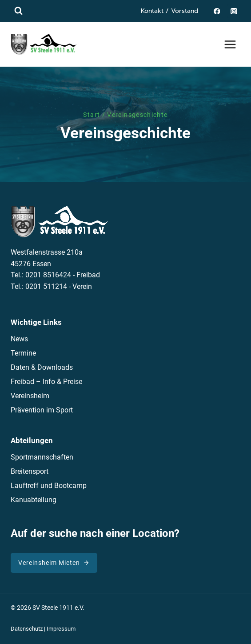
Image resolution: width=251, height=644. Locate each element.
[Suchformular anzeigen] (18, 11)
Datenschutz (27, 629)
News (19, 339)
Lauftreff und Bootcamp (49, 486)
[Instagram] (234, 11)
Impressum (61, 629)
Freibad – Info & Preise (46, 382)
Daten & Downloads (42, 367)
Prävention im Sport (42, 410)
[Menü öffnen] (230, 44)
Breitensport (30, 471)
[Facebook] (217, 11)
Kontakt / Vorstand (169, 11)
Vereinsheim (30, 396)
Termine (23, 353)
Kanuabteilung (34, 500)
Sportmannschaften (42, 457)
